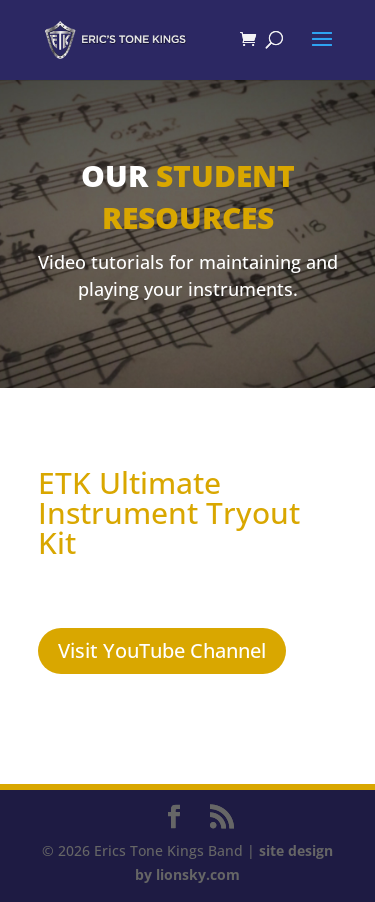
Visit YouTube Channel (162, 650)
